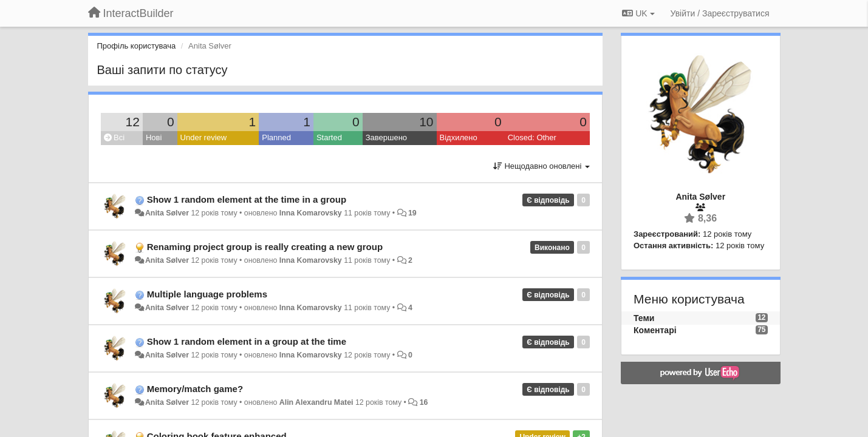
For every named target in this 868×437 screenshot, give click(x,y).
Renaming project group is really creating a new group (265, 247)
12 (133, 122)
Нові (154, 137)
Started (329, 137)
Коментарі (655, 330)
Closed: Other (532, 137)
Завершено (386, 137)
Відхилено (459, 137)
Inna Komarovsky (311, 213)
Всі (114, 137)
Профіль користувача (137, 46)
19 (412, 213)
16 (424, 402)
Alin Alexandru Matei (316, 402)
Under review (204, 137)
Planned (276, 137)
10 (426, 122)
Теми (644, 318)
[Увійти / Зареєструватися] (720, 13)
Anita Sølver (167, 213)
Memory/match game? (195, 389)
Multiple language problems (207, 294)
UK (638, 13)
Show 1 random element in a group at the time (247, 341)
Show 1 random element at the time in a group (247, 199)
